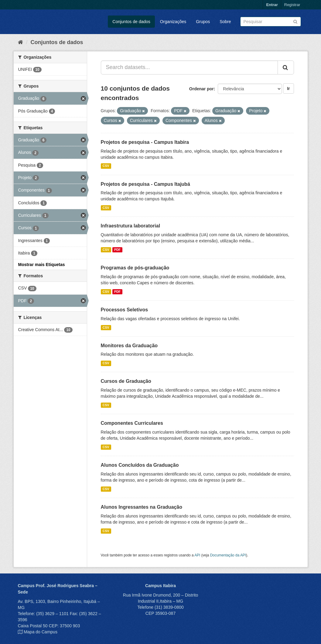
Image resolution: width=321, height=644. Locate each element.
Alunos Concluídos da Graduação (140, 465)
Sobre (225, 22)
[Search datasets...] (189, 68)
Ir (288, 88)
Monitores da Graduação (129, 346)
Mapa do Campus (41, 632)
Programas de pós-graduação (135, 268)
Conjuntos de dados (131, 22)
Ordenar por (201, 89)
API (197, 555)
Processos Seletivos (125, 310)
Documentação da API (228, 555)
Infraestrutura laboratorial (131, 226)
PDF (117, 250)
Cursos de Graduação (126, 381)
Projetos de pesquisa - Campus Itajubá (145, 184)
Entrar (272, 5)
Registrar (292, 5)
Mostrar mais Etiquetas (42, 265)
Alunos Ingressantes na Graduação (142, 507)
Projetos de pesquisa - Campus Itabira (145, 142)
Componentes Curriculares (132, 423)
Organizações (173, 22)
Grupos (203, 22)
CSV (106, 166)
